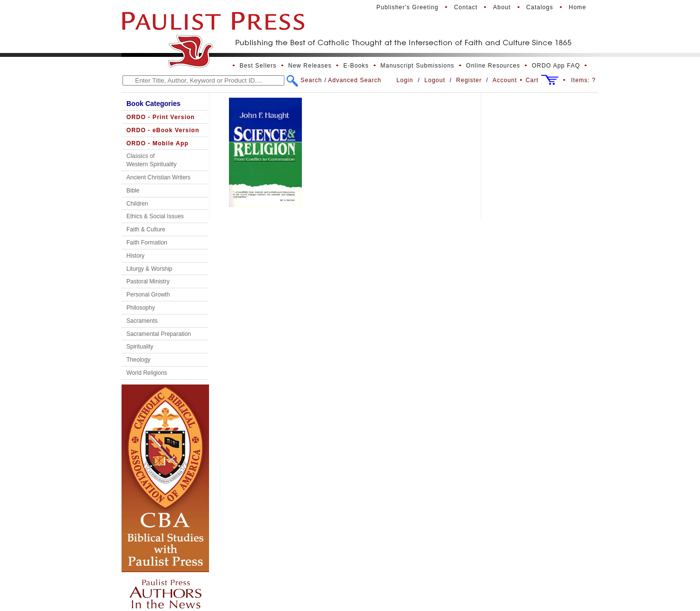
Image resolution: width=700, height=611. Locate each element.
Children (137, 204)
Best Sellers (258, 66)
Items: (584, 80)
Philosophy (141, 308)
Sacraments (142, 321)
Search (311, 80)
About (502, 7)
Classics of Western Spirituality (151, 160)
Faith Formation (147, 243)
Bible (133, 191)
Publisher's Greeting (407, 7)
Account (505, 80)
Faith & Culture (146, 229)
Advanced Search (355, 80)
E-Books (356, 66)
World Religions (147, 373)
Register (469, 80)
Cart (532, 80)
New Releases (310, 66)
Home (577, 7)
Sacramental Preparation (159, 334)
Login (405, 80)
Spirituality (140, 347)
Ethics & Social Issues (155, 216)
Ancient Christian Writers (158, 177)
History (135, 256)
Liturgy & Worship (149, 269)
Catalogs (540, 7)
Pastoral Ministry (148, 281)
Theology (138, 360)
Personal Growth (148, 295)
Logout (435, 80)
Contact (466, 7)
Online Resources (493, 66)
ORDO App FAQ (556, 66)
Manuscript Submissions (418, 66)
